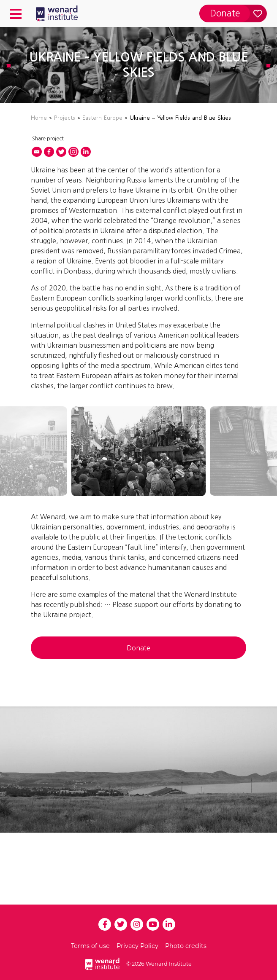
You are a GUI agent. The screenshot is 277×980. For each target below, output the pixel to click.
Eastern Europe (102, 117)
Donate (138, 648)
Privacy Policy (137, 946)
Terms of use (90, 946)
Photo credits (186, 946)
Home (39, 117)
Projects (65, 117)
